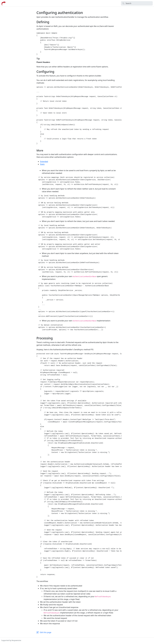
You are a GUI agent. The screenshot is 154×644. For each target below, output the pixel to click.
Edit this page (46, 632)
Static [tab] (42, 164)
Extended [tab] (44, 162)
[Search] (137, 3)
